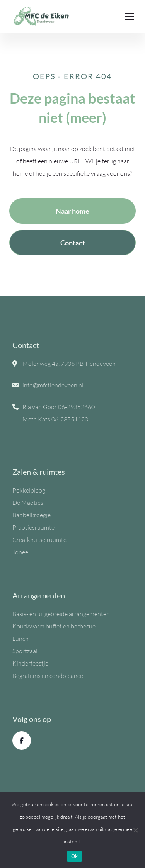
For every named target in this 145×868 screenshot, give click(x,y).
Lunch (20, 639)
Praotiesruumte (33, 527)
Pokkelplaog (29, 490)
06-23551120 (70, 419)
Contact (73, 243)
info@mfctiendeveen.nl (53, 385)
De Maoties (28, 503)
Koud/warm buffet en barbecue (54, 626)
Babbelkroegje (32, 515)
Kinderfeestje (30, 663)
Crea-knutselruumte (39, 540)
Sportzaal (25, 651)
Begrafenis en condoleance (48, 676)
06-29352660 (76, 407)
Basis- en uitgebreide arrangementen (61, 614)
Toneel (21, 552)
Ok (74, 856)
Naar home (72, 211)
